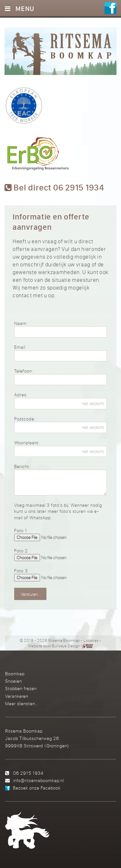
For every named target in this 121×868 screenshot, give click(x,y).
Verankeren (17, 696)
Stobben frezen (21, 688)
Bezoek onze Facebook (37, 788)
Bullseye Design (66, 646)
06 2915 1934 (28, 773)
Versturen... (31, 594)
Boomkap (15, 674)
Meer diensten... (22, 703)
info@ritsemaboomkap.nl (39, 780)
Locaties (91, 640)
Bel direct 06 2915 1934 (54, 188)
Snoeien (14, 681)
